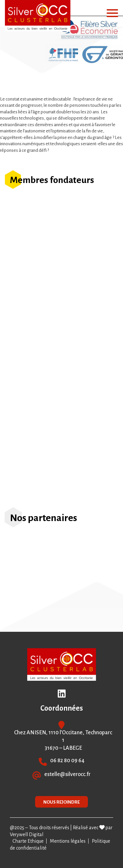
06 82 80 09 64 (67, 761)
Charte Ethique (28, 841)
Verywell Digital (27, 834)
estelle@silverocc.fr (67, 774)
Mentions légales (68, 841)
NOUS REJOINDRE (61, 802)
